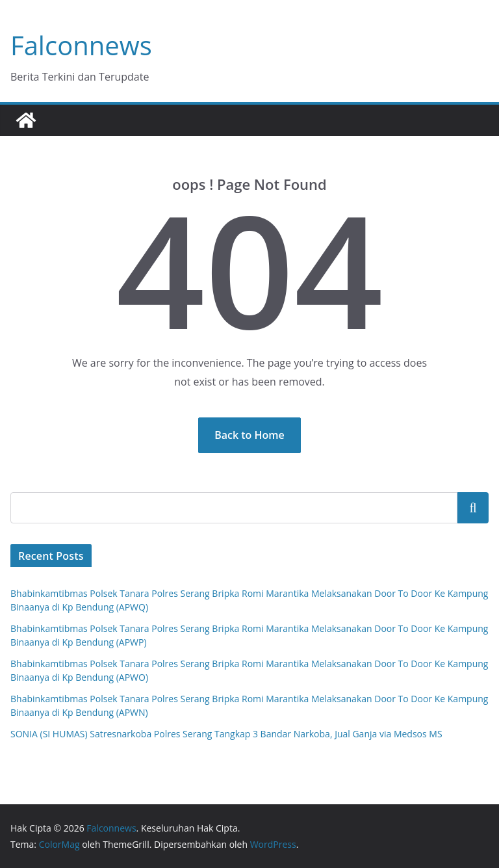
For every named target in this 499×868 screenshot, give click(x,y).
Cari (473, 508)
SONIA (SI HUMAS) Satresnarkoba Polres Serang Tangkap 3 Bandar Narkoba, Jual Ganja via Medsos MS (226, 734)
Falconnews (81, 45)
